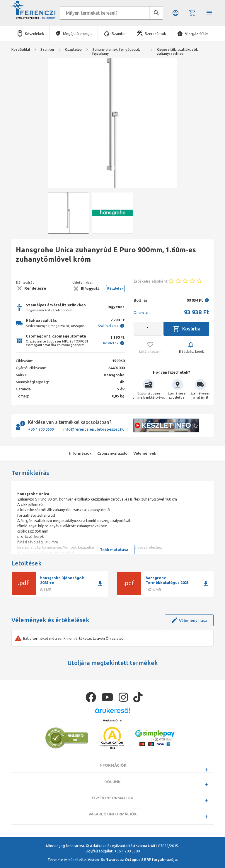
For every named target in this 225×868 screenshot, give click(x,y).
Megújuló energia (78, 33)
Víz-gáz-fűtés (197, 33)
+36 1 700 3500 (41, 429)
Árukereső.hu (112, 735)
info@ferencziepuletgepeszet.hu (94, 429)
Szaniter (119, 33)
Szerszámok (155, 33)
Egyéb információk (112, 812)
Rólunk (112, 796)
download (100, 584)
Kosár (192, 13)
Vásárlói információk (113, 829)
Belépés (175, 13)
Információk (112, 780)
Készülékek (35, 33)
